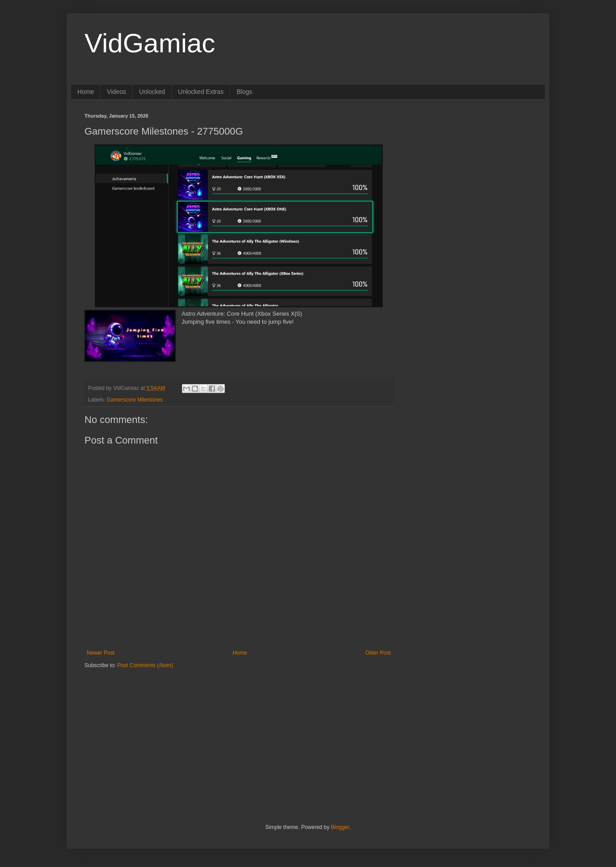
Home (86, 92)
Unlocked (152, 92)
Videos (116, 92)
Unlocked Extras (201, 92)
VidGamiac (150, 43)
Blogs (244, 92)
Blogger (340, 827)
